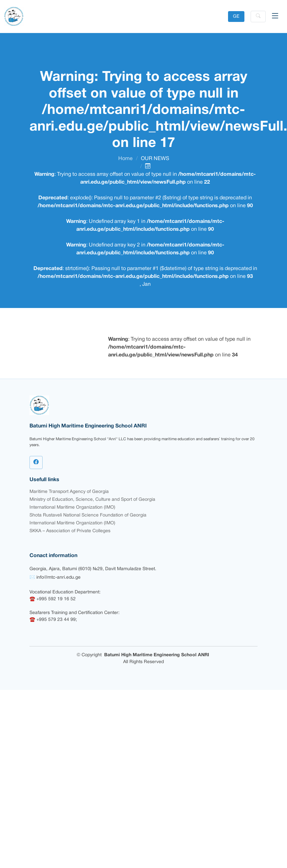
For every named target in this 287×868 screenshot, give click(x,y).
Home (125, 159)
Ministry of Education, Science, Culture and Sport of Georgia (92, 500)
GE (236, 17)
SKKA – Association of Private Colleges (70, 531)
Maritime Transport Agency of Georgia (69, 492)
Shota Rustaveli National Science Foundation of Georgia (88, 515)
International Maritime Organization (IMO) (72, 507)
